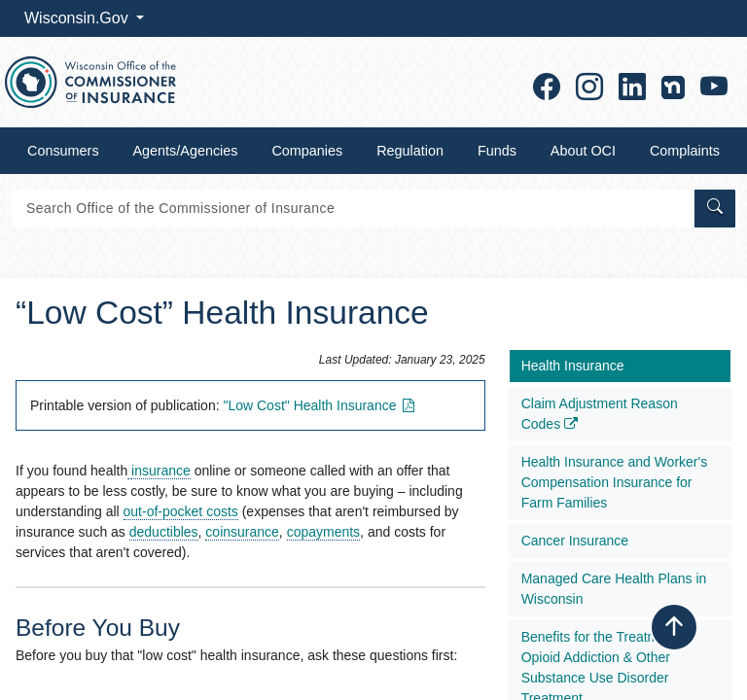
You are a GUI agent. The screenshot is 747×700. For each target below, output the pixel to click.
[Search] (352, 209)
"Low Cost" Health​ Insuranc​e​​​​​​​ (320, 405)
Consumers (63, 151)
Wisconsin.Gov (78, 18)
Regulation (410, 151)
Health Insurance (573, 366)
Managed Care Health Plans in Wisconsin (614, 589)
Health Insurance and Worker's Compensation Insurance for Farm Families (615, 482)
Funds (497, 151)
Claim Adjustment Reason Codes (600, 414)
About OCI (583, 151)
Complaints (685, 151)
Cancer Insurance (575, 541)
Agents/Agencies (186, 151)
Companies (307, 151)
